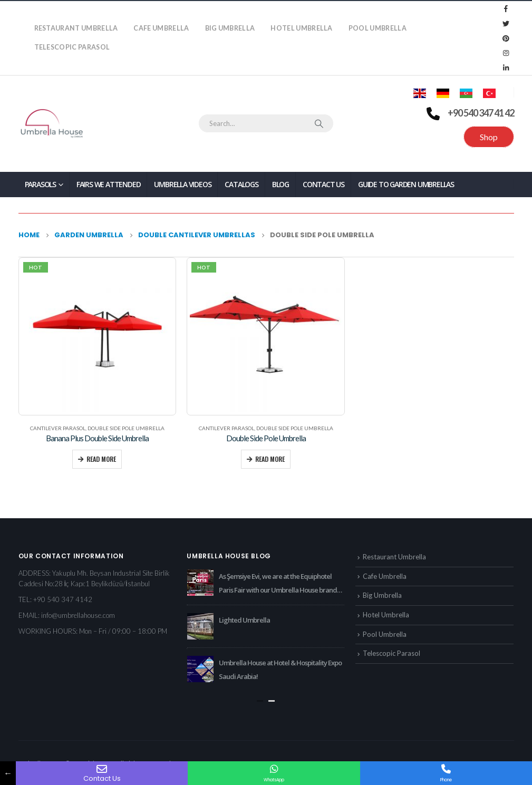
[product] (97, 336)
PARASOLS (40, 184)
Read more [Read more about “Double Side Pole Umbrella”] (270, 459)
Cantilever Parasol (58, 428)
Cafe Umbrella (161, 28)
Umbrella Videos (182, 184)
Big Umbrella (230, 28)
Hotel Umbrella (301, 28)
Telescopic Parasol (72, 47)
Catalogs (241, 184)
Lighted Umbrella (244, 620)
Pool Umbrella (378, 28)
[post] (200, 583)
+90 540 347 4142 (63, 599)
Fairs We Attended (109, 184)
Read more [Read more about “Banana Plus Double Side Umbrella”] (101, 459)
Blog (280, 184)
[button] (260, 701)
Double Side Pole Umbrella (126, 428)
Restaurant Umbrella (76, 28)
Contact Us (323, 184)
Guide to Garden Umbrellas (406, 184)
